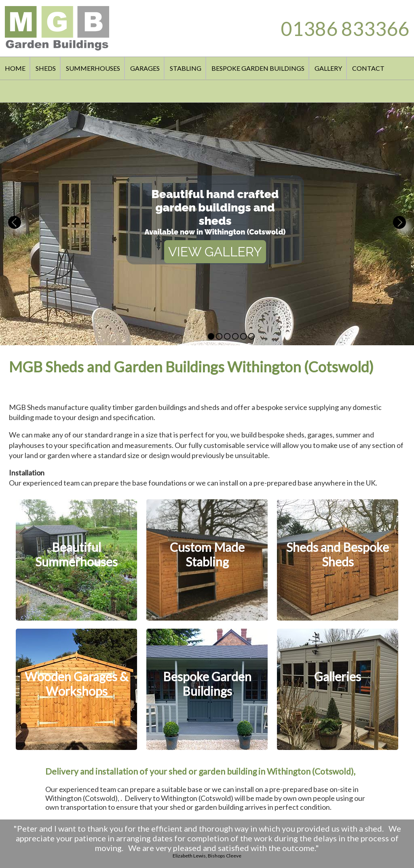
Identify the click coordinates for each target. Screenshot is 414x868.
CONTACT (368, 68)
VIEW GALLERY (215, 252)
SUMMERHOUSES (93, 68)
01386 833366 (345, 29)
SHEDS (46, 68)
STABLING (186, 68)
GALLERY (328, 68)
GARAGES (145, 68)
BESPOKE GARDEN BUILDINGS (258, 68)
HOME (15, 68)
